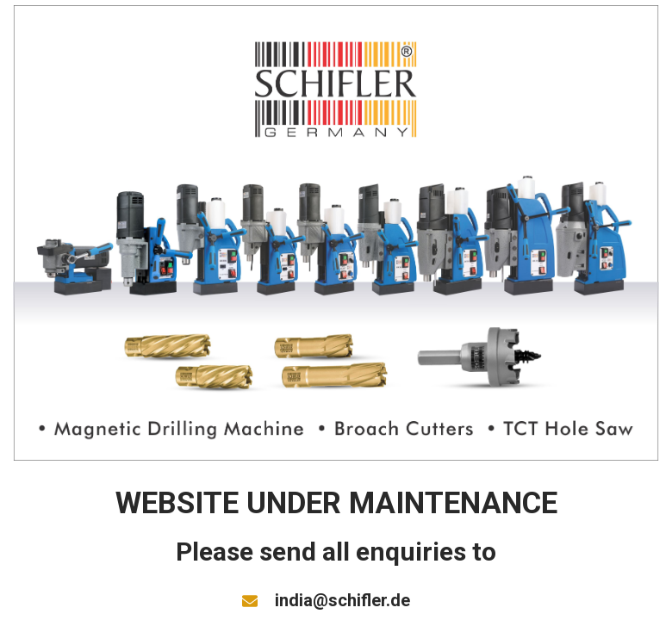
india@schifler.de (342, 600)
